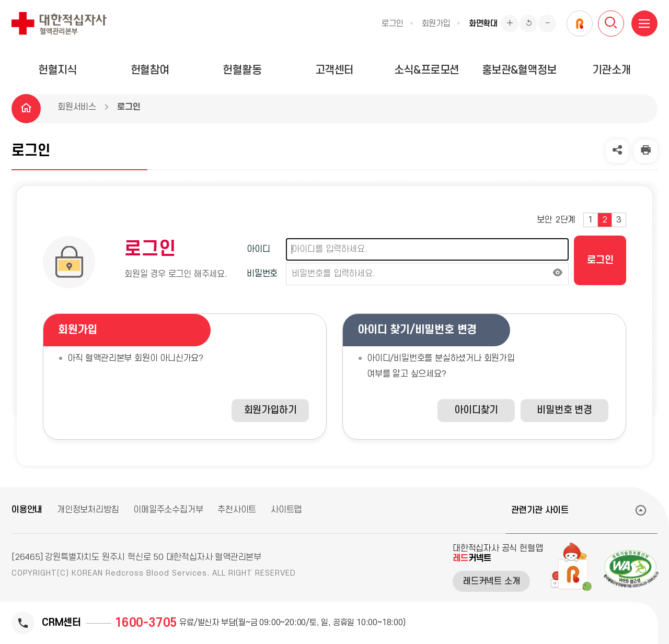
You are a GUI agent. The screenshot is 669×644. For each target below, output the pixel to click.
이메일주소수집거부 (168, 510)
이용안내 (27, 510)
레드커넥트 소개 (491, 581)
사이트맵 (286, 510)
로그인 (392, 24)
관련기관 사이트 (540, 510)
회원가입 (436, 24)
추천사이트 (237, 510)
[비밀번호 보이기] (558, 274)
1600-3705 (146, 623)
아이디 (258, 249)
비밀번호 (262, 274)
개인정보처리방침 (88, 510)
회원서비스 (77, 107)
